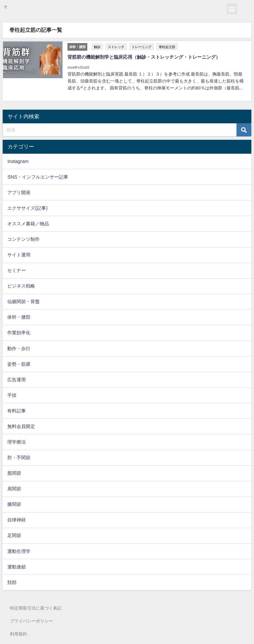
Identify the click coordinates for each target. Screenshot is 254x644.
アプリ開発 (19, 191)
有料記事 (17, 410)
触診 (97, 46)
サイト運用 (19, 254)
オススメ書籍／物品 (28, 223)
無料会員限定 (21, 425)
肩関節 (14, 488)
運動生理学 (19, 550)
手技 (12, 394)
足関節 (14, 535)
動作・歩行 (19, 348)
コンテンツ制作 (23, 239)
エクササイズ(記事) (27, 207)
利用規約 (19, 634)
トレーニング (141, 46)
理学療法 (17, 441)
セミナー (17, 270)
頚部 (12, 581)
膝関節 (14, 504)
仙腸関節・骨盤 (23, 301)
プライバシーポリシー (31, 621)
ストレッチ (116, 46)
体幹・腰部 (19, 316)
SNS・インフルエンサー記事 (38, 176)
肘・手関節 (19, 457)
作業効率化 (19, 332)
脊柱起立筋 (167, 46)
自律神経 (17, 519)
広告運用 (17, 379)
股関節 (14, 472)
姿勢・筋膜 (19, 363)
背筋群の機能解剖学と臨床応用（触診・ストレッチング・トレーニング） (144, 57)
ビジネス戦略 (21, 285)
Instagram (18, 160)
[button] (232, 9)
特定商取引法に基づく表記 (36, 607)
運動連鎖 (17, 566)
